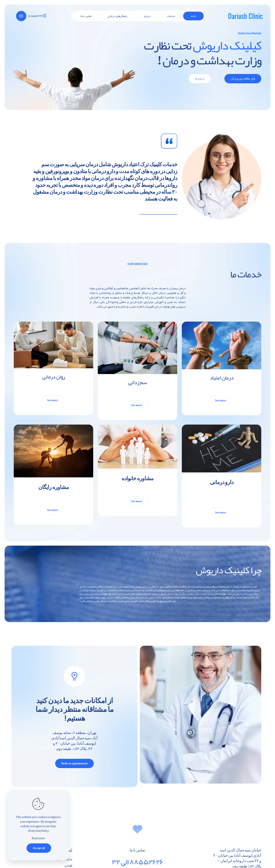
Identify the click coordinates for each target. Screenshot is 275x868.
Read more (38, 838)
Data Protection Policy (42, 829)
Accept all (39, 848)
